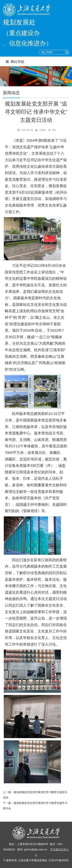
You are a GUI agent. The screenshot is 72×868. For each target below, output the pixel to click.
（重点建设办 (21, 33)
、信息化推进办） (27, 43)
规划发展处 (19, 22)
